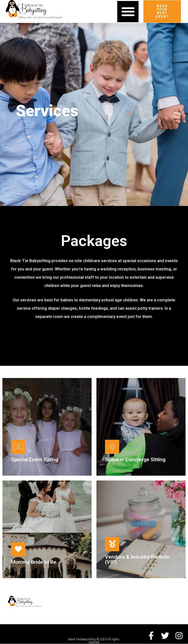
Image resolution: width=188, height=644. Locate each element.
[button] (128, 12)
